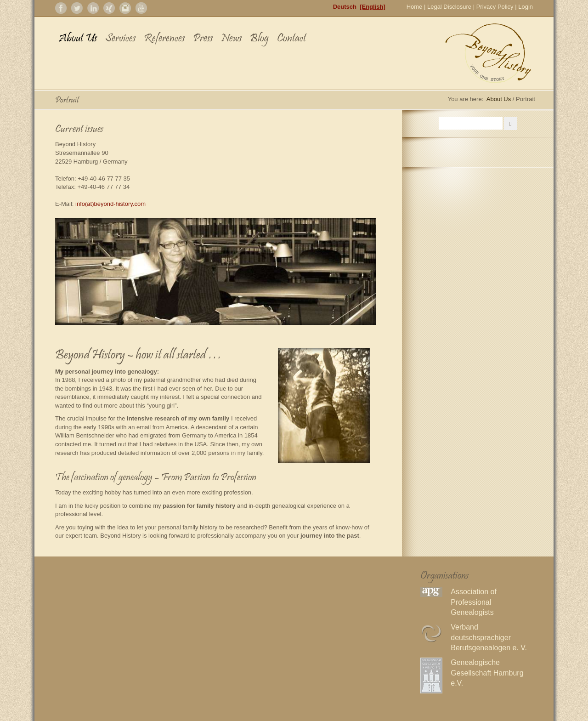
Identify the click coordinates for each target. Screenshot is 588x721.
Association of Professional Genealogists (474, 602)
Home (415, 7)
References (164, 39)
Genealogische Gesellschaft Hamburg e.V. (487, 673)
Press (203, 39)
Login (526, 7)
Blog (259, 39)
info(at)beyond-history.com (110, 204)
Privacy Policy (495, 7)
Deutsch (345, 7)
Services (120, 39)
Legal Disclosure (449, 7)
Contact (291, 39)
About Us (78, 39)
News (231, 39)
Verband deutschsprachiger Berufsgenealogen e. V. (489, 637)
